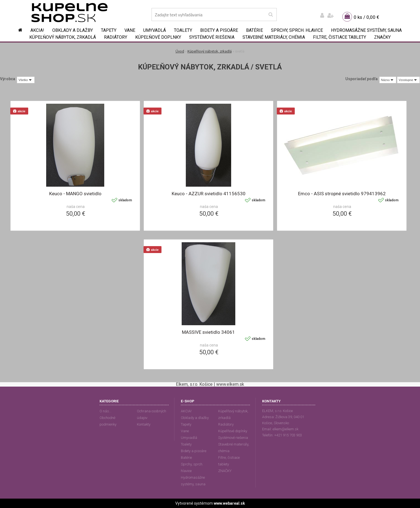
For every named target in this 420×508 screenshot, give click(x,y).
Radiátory (116, 37)
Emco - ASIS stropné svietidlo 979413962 (342, 194)
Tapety (109, 30)
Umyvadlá (155, 30)
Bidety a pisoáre (219, 30)
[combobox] (388, 80)
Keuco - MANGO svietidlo (75, 194)
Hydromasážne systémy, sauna (366, 30)
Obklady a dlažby (73, 30)
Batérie (255, 30)
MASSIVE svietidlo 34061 (208, 332)
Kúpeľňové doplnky (158, 37)
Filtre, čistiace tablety (340, 37)
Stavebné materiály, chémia (274, 37)
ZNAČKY (382, 37)
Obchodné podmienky (108, 421)
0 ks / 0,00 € (366, 17)
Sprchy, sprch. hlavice (297, 30)
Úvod (180, 51)
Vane (130, 30)
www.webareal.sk (229, 503)
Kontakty (144, 424)
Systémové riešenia (212, 37)
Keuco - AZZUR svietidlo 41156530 (209, 194)
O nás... (105, 411)
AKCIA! (37, 30)
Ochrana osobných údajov (152, 414)
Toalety (183, 30)
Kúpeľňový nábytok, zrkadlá (63, 37)
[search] (271, 15)
